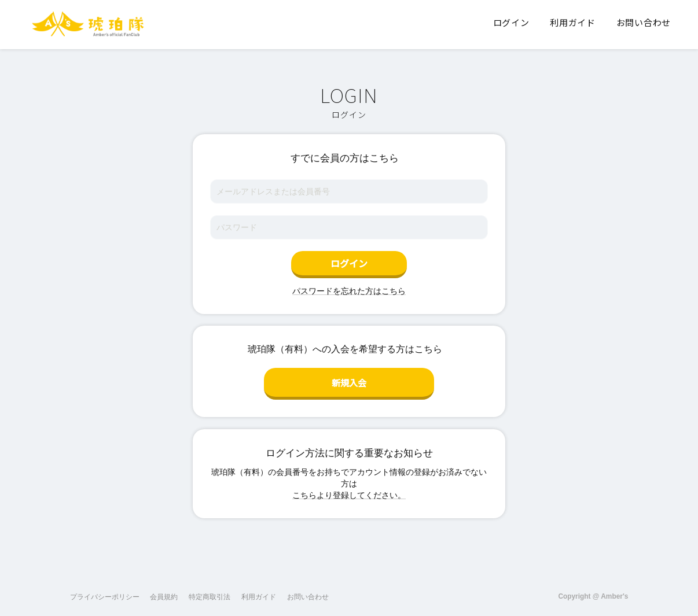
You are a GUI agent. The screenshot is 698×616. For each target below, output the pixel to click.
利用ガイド (259, 592)
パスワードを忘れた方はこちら (349, 291)
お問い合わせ (308, 592)
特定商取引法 (210, 592)
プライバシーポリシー (105, 592)
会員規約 (164, 592)
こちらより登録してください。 (349, 490)
